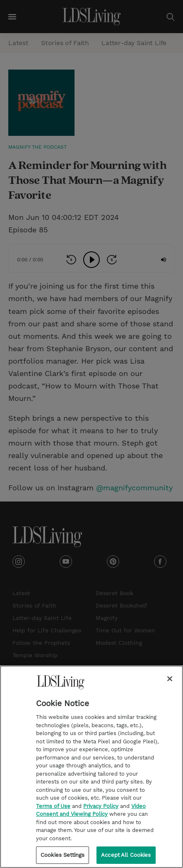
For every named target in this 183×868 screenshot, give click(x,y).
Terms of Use (53, 806)
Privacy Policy (101, 806)
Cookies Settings (63, 855)
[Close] (170, 679)
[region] (91, 767)
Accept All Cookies (126, 855)
